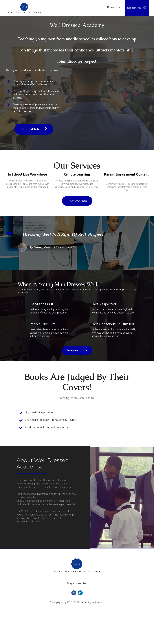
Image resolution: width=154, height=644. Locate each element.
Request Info (136, 8)
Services (114, 8)
